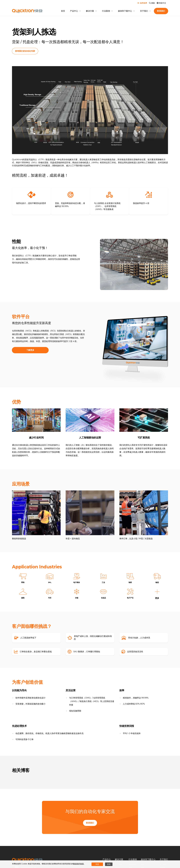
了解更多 (30, 350)
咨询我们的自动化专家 (26, 51)
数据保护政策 (78, 864)
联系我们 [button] (161, 11)
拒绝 (109, 864)
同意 (97, 864)
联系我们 (90, 823)
